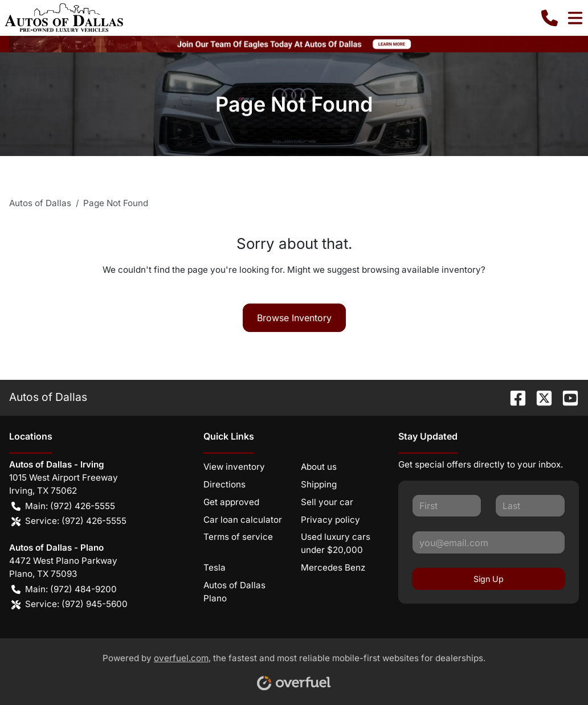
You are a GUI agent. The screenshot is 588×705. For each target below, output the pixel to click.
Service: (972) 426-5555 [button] (69, 521)
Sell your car (327, 502)
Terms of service (238, 537)
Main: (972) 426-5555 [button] (63, 507)
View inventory (234, 467)
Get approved (231, 502)
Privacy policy (330, 520)
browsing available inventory (421, 270)
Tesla (215, 567)
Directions (224, 484)
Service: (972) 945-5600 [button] (70, 604)
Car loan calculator (243, 520)
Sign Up (489, 579)
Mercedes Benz (333, 567)
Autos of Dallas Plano (234, 592)
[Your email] (489, 542)
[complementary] (554, 671)
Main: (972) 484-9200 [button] (64, 590)
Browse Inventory (294, 318)
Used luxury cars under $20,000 (336, 543)
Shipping (319, 484)
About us (319, 467)
